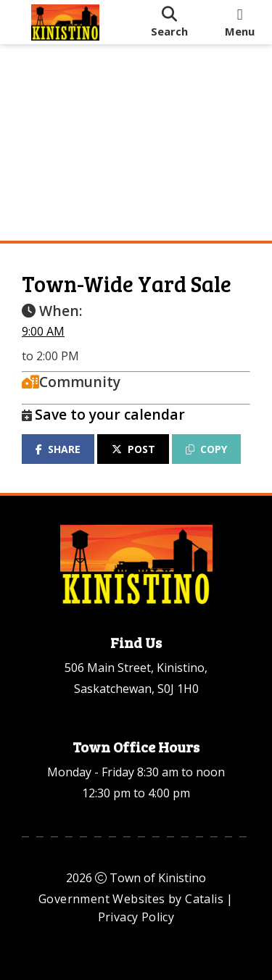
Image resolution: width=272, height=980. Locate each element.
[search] (169, 22)
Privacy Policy (136, 917)
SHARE (58, 449)
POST (133, 449)
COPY (206, 449)
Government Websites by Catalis (131, 899)
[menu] (240, 22)
